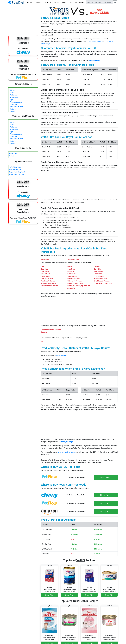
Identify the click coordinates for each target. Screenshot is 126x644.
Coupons (48, 2)
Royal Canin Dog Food (17, 172)
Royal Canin (13, 154)
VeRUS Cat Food (15, 170)
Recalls (57, 2)
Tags (70, 2)
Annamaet (14, 104)
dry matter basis (94, 60)
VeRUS (12, 156)
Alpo (12, 100)
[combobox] (99, 2)
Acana (12, 93)
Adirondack (14, 97)
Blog (64, 2)
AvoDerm (13, 112)
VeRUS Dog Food (15, 167)
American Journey (16, 102)
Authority (13, 109)
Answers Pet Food (16, 107)
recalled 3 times (62, 356)
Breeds (39, 2)
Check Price (49, 595)
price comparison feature (67, 452)
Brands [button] (29, 2)
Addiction (13, 95)
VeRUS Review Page (96, 41)
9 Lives (12, 90)
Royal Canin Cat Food (17, 174)
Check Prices (106, 477)
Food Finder (80, 2)
